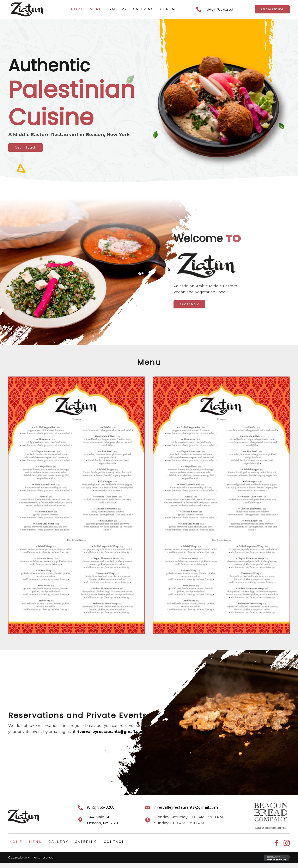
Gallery (58, 842)
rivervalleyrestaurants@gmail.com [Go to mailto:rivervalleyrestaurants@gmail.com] (186, 807)
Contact (114, 842)
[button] (272, 9)
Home (16, 842)
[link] (77, 9)
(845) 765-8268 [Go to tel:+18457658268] (219, 9)
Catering (86, 842)
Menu (35, 842)
